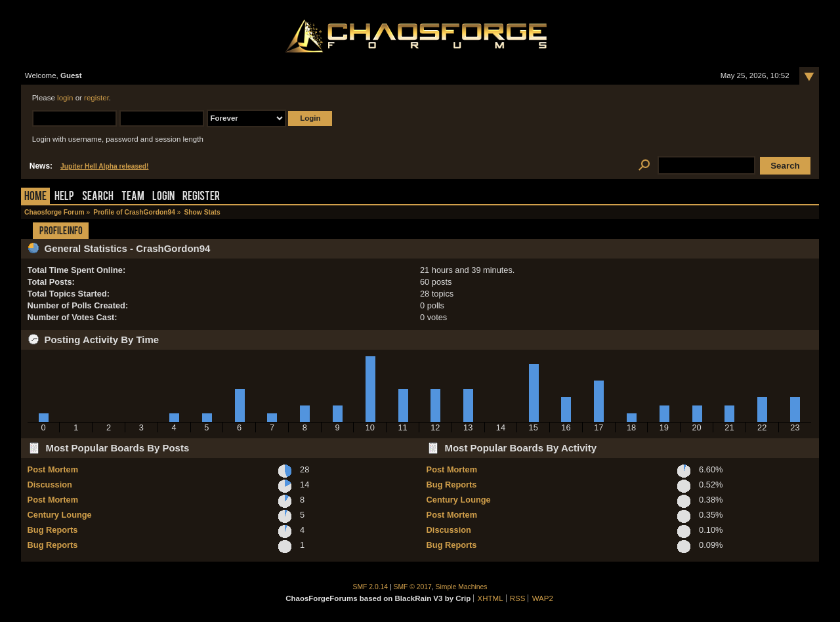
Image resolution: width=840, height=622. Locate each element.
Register (201, 197)
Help (64, 197)
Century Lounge (60, 515)
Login (163, 197)
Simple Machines (462, 587)
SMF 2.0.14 (371, 587)
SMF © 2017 (413, 587)
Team (133, 197)
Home (35, 197)
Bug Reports (53, 530)
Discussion (50, 485)
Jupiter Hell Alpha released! (104, 166)
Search (98, 197)
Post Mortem (53, 469)
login (65, 98)
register (96, 98)
